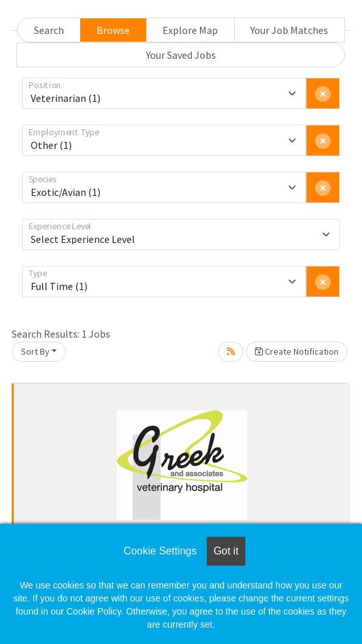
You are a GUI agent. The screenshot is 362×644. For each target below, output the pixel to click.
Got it (226, 551)
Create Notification (297, 351)
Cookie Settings (160, 551)
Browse (113, 30)
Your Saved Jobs (181, 55)
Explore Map (190, 30)
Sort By (35, 351)
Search (49, 30)
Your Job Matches (289, 30)
